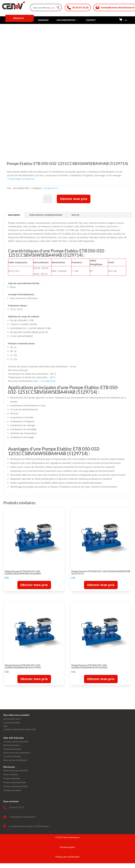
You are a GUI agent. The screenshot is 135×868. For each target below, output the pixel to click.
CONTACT (91, 20)
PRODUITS (18, 18)
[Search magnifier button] (58, 7)
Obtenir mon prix (74, 199)
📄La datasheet (47, 381)
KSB (7, 578)
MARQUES (43, 20)
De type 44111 (51, 188)
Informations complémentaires (46, 215)
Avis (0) (75, 215)
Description (14, 215)
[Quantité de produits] (48, 199)
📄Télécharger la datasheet (21, 179)
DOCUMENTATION (67, 20)
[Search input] (44, 7)
